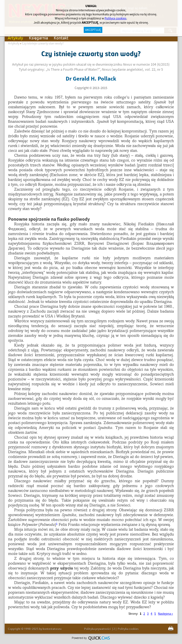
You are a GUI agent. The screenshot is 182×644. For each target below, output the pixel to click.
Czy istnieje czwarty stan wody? (43, 43)
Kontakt (61, 38)
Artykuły (15, 38)
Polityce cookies (115, 18)
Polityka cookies (128, 629)
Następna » (165, 614)
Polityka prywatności (97, 629)
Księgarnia (38, 38)
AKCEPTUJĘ (93, 30)
